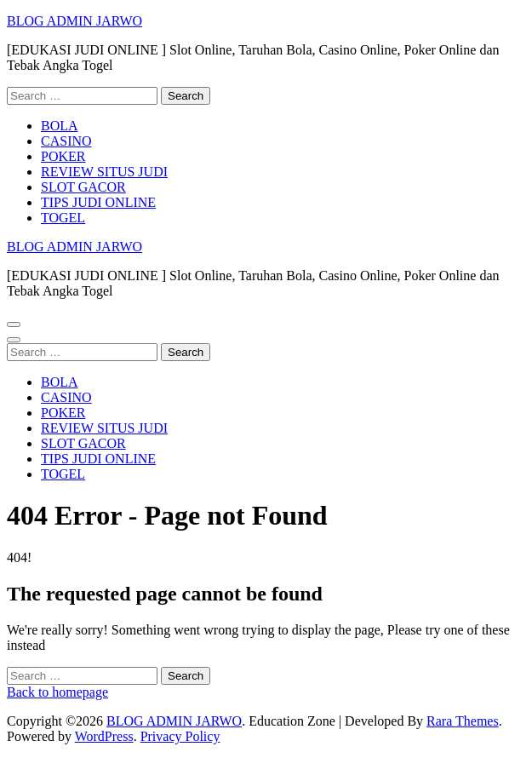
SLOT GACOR (83, 187)
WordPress (104, 736)
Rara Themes (463, 721)
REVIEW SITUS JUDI (104, 172)
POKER (63, 156)
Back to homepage (57, 692)
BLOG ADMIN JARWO (74, 21)
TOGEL (63, 218)
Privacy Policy (180, 736)
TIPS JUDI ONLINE (98, 202)
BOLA (60, 126)
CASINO (66, 141)
